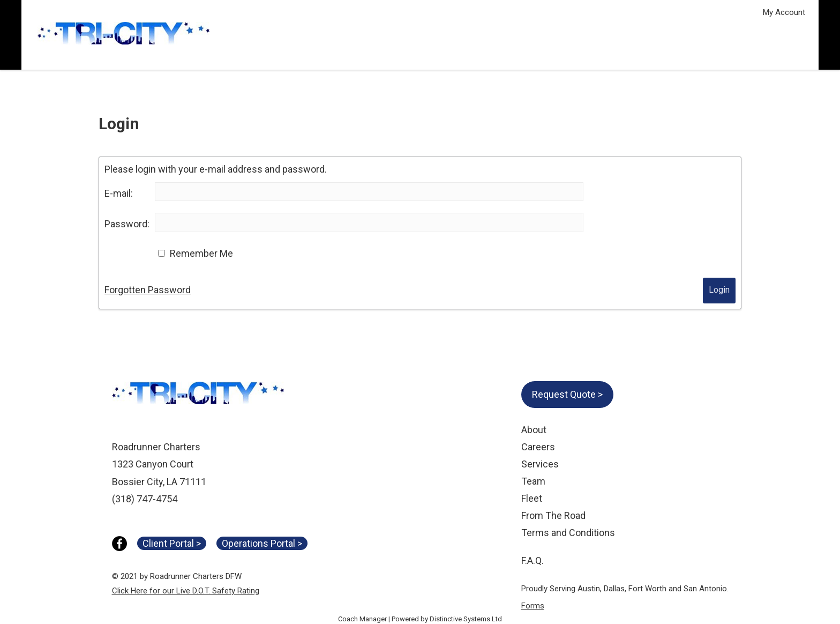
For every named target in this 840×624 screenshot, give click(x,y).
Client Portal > (172, 543)
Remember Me (201, 253)
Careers (538, 447)
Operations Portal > (262, 543)
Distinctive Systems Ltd (466, 619)
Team (533, 481)
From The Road (553, 515)
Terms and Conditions (568, 533)
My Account (784, 12)
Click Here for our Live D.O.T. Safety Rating (186, 591)
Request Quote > (567, 394)
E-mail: (119, 193)
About (534, 430)
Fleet (532, 498)
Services (540, 464)
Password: (127, 224)
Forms (533, 606)
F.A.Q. (532, 560)
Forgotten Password (148, 290)
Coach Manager (362, 619)
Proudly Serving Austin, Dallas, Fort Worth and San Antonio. (625, 589)
